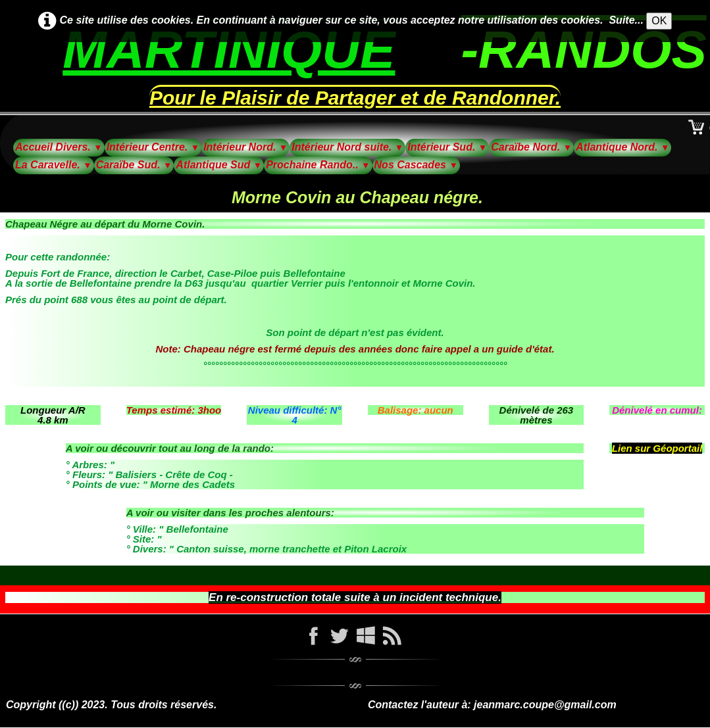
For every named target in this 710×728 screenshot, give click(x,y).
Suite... (626, 20)
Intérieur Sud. (447, 147)
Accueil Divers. (59, 147)
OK (659, 21)
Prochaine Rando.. (318, 165)
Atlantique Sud (219, 165)
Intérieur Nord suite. (347, 147)
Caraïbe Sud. (134, 165)
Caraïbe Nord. (531, 147)
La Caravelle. (54, 165)
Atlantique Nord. (622, 147)
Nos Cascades (416, 165)
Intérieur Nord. (245, 147)
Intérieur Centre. (153, 147)
